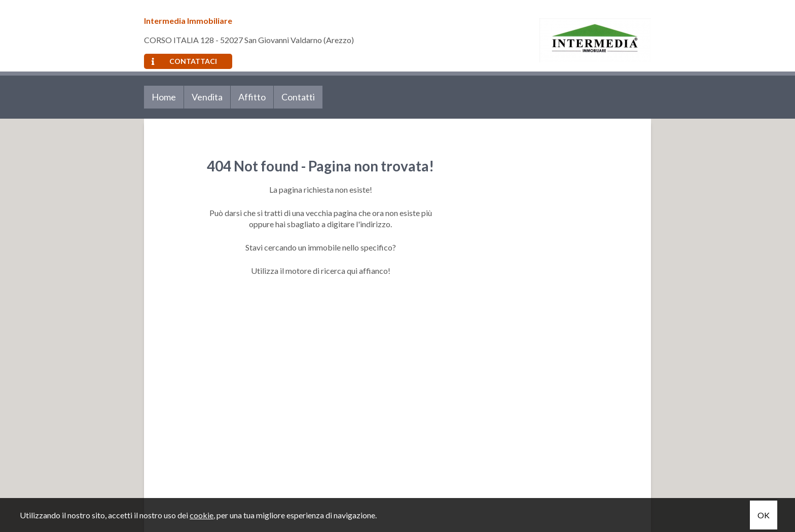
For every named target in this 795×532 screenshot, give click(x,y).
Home (164, 97)
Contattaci (184, 61)
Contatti (298, 97)
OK (764, 515)
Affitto (252, 97)
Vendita (207, 97)
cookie (202, 515)
